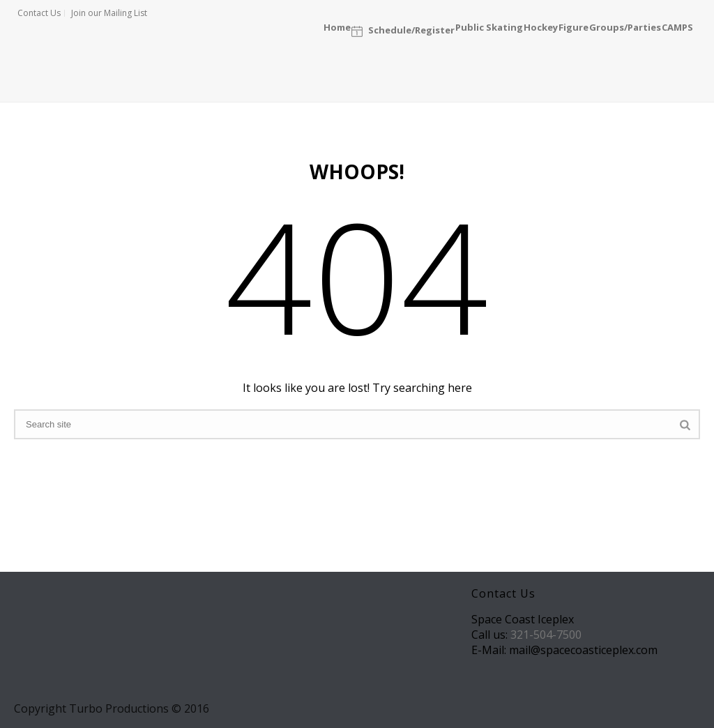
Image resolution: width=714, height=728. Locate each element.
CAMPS (677, 26)
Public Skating (489, 26)
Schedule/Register (403, 31)
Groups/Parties (625, 26)
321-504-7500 (546, 635)
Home (337, 26)
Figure (574, 26)
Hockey (541, 26)
